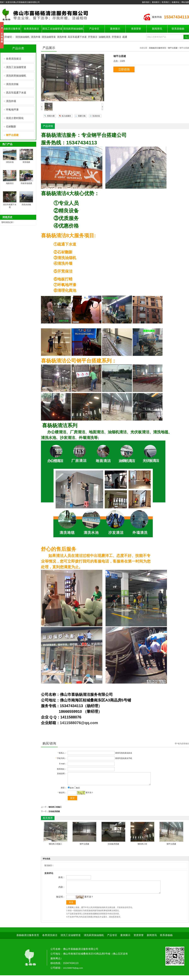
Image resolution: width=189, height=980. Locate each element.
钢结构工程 (142, 846)
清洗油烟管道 (49, 37)
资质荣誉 (136, 29)
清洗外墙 (36, 37)
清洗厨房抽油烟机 (73, 29)
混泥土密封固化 (15, 118)
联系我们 (166, 2)
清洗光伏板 (12, 84)
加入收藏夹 (66, 116)
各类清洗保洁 (31, 29)
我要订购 (82, 116)
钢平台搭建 (173, 48)
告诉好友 (96, 116)
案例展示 (156, 2)
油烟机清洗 (105, 37)
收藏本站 (175, 2)
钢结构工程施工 (55, 809)
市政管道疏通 (26, 183)
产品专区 (94, 29)
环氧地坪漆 (12, 110)
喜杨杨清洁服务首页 (157, 48)
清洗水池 (10, 162)
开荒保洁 (93, 37)
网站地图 (185, 2)
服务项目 (146, 2)
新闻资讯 (157, 29)
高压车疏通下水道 (77, 37)
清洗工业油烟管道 (52, 29)
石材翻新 (11, 127)
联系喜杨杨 (178, 29)
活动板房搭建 (54, 814)
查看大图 (51, 116)
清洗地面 (26, 162)
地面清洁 (10, 183)
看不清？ (89, 795)
